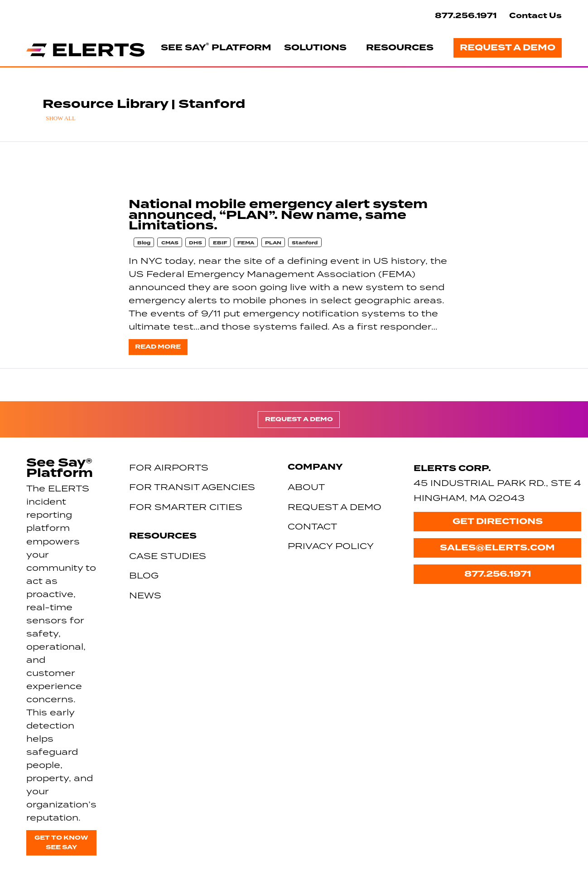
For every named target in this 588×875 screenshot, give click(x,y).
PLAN (273, 243)
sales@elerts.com (497, 548)
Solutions (315, 48)
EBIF (220, 243)
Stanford (305, 243)
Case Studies (168, 556)
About (306, 487)
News (145, 595)
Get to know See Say (61, 842)
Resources (400, 48)
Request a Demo (508, 48)
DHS (195, 243)
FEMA (246, 243)
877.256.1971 (466, 16)
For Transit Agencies (192, 487)
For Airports (169, 467)
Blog (144, 243)
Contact (312, 526)
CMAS (170, 243)
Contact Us (535, 16)
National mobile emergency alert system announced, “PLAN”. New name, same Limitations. (278, 215)
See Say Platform (216, 47)
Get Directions (498, 521)
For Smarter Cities (186, 507)
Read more (158, 347)
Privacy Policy (331, 546)
